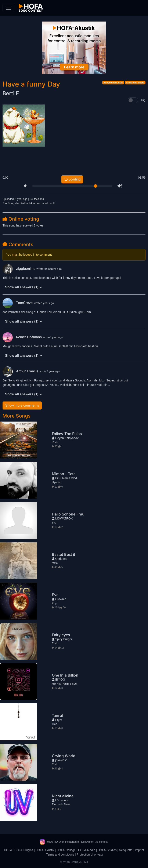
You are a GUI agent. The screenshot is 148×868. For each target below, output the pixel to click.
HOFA (8, 850)
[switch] (133, 100)
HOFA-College (66, 850)
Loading (72, 179)
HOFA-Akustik (45, 850)
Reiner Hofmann (23, 337)
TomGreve (18, 303)
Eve (55, 595)
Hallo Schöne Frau (68, 514)
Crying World (64, 756)
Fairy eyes (61, 635)
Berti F (11, 93)
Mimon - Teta (64, 474)
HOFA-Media (87, 850)
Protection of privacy (90, 854)
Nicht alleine (63, 796)
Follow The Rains (67, 434)
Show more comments (22, 405)
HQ (143, 100)
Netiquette (126, 850)
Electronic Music (135, 83)
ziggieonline (19, 269)
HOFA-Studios (107, 850)
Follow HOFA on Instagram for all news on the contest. (74, 842)
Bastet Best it (64, 554)
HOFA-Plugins (24, 850)
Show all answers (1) (24, 287)
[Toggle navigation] (8, 8)
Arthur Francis (21, 371)
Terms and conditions (60, 854)
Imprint (139, 850)
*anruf (58, 715)
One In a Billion (65, 675)
